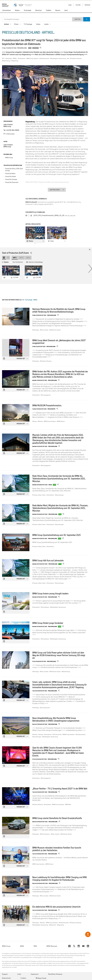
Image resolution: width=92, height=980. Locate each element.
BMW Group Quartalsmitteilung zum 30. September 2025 (57, 535)
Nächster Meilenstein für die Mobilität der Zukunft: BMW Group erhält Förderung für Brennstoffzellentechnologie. (59, 310)
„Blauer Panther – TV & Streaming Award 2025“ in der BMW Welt (60, 788)
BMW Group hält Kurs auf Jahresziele (48, 560)
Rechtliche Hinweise (55, 974)
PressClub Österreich (12, 182)
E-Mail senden (9, 134)
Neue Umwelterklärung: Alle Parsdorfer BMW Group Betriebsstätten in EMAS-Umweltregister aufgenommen (56, 719)
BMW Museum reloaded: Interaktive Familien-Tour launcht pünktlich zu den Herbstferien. (57, 849)
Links (19, 974)
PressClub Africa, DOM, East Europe (14, 170)
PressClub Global (11, 176)
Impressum (35, 974)
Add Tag (78, 19)
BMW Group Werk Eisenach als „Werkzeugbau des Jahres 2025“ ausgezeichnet (59, 342)
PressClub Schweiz (11, 179)
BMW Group (9, 158)
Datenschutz (6, 978)
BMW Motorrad (52, 946)
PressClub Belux (10, 173)
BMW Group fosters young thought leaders (50, 593)
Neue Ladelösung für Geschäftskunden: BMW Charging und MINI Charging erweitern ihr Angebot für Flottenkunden (60, 878)
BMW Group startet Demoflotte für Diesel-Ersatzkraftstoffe (57, 818)
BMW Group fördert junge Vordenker (48, 623)
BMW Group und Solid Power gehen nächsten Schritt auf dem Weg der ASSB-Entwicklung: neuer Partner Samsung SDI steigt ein (59, 655)
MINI (35, 946)
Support (5, 974)
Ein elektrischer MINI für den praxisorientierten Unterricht (56, 907)
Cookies (23, 978)
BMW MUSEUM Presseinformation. (47, 405)
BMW (22, 946)
